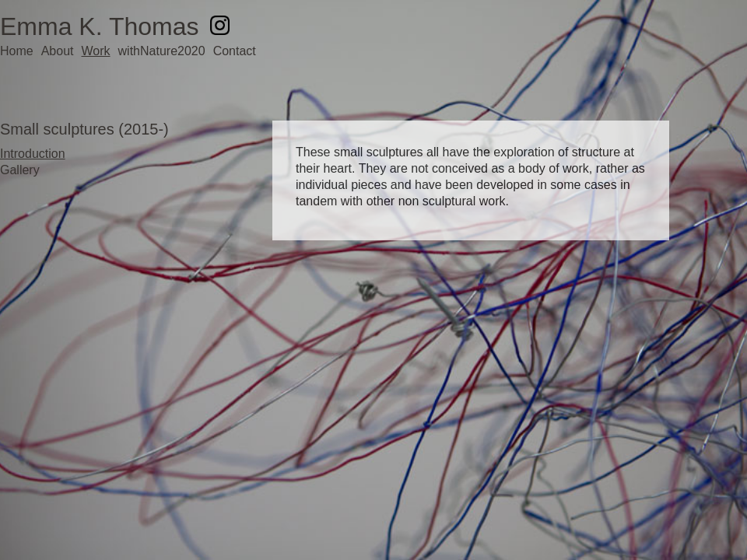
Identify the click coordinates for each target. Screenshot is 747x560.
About (58, 51)
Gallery (20, 170)
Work (96, 51)
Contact (235, 51)
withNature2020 (162, 51)
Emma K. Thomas (99, 26)
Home (17, 51)
